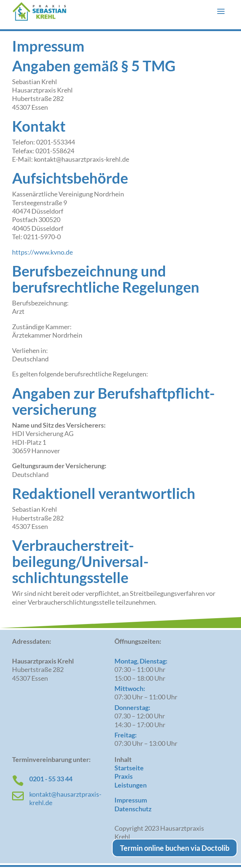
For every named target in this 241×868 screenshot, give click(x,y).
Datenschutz (133, 809)
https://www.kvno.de (42, 252)
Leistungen (131, 785)
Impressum (131, 800)
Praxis (124, 776)
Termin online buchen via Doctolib (175, 848)
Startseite (129, 768)
